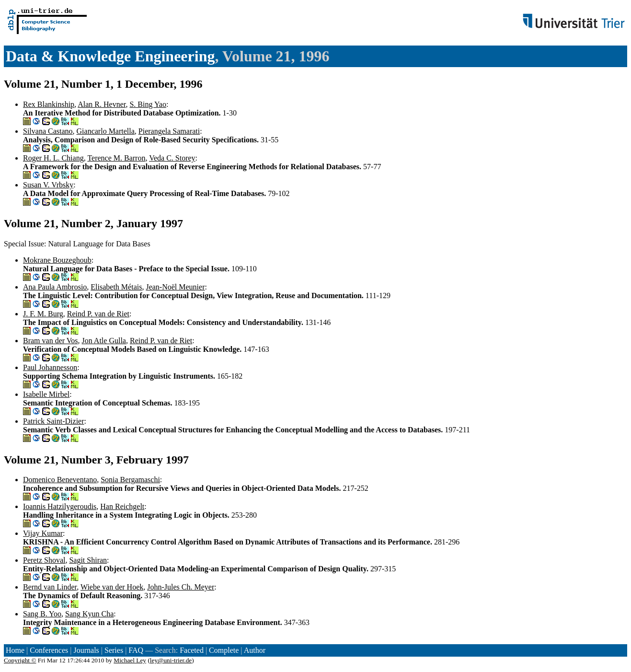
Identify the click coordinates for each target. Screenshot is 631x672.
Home (15, 650)
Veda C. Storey (172, 158)
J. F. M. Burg (43, 314)
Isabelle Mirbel (46, 394)
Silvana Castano (48, 131)
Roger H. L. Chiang (53, 158)
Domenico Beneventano (60, 480)
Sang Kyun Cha (89, 614)
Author (255, 650)
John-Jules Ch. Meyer (181, 587)
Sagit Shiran (88, 560)
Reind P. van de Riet (98, 314)
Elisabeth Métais (116, 287)
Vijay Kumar (43, 533)
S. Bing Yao (148, 104)
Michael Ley (130, 660)
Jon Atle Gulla (104, 341)
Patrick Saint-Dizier (54, 421)
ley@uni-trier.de (171, 660)
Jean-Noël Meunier (175, 287)
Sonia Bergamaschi (130, 480)
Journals (86, 650)
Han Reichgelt (122, 506)
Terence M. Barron (116, 158)
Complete (224, 650)
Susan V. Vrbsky (48, 185)
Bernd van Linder (50, 587)
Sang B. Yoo (42, 614)
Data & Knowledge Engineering (110, 56)
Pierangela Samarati (169, 131)
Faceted (192, 650)
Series (114, 650)
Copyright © (20, 660)
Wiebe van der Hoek (112, 587)
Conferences (49, 650)
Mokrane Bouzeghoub (57, 260)
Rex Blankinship (49, 104)
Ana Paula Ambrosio (55, 287)
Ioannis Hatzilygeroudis (60, 506)
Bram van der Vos (51, 341)
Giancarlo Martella (106, 131)
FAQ (136, 650)
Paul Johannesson (50, 367)
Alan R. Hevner (102, 104)
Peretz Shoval (44, 560)
